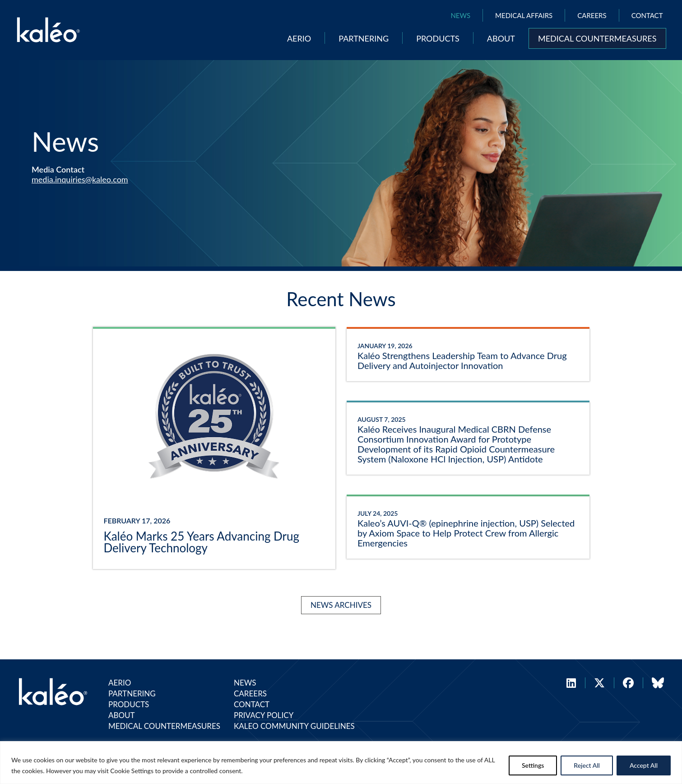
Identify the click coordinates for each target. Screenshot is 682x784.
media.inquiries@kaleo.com (80, 179)
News (460, 15)
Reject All (587, 765)
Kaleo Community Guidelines (294, 726)
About (501, 38)
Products (438, 38)
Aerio (299, 38)
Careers (592, 15)
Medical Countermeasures (597, 38)
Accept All (644, 765)
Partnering (364, 38)
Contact (647, 15)
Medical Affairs (524, 15)
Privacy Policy (264, 715)
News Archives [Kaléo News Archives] (341, 605)
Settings (533, 765)
